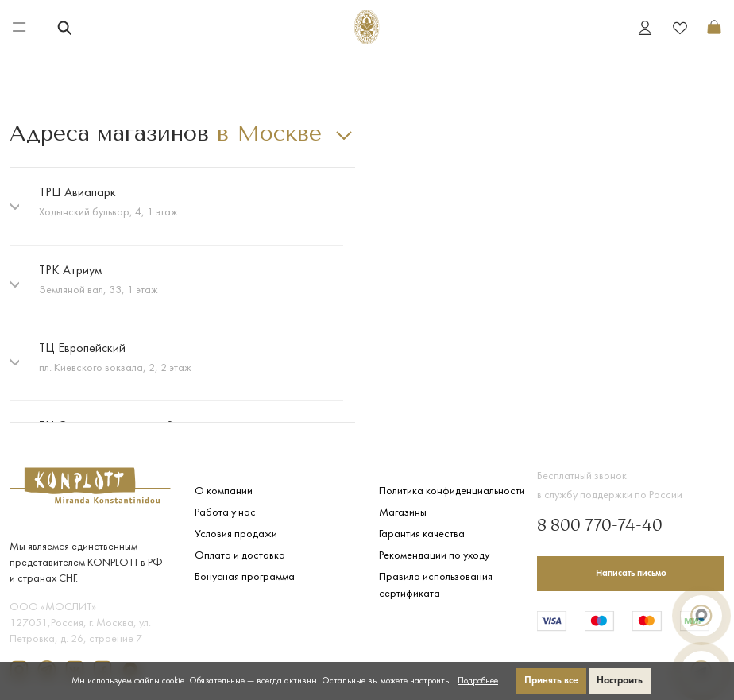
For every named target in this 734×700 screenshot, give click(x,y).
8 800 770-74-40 (600, 527)
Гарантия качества (422, 534)
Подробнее (478, 681)
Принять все (551, 681)
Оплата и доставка (240, 556)
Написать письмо (631, 574)
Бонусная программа (245, 577)
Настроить (620, 681)
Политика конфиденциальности (452, 491)
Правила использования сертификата (436, 586)
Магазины (403, 513)
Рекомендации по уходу (434, 556)
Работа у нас (225, 513)
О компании (224, 491)
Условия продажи (236, 534)
